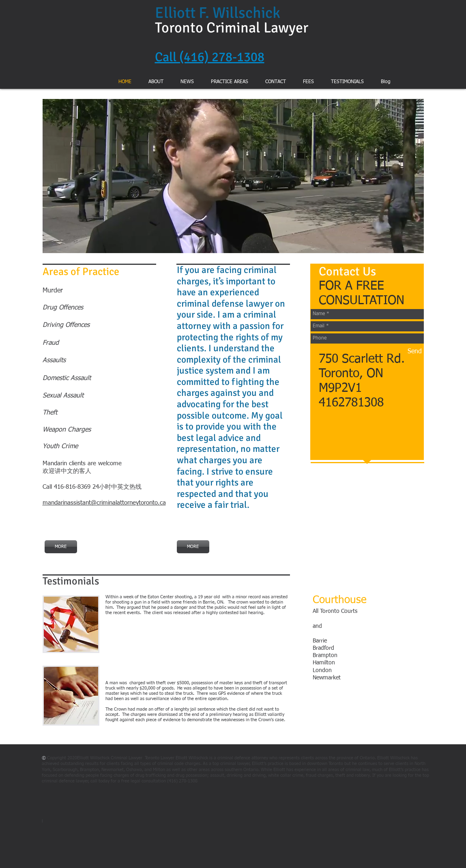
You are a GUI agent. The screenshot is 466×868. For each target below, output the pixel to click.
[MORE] (61, 547)
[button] (233, 176)
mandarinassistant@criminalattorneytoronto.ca (104, 503)
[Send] (415, 352)
